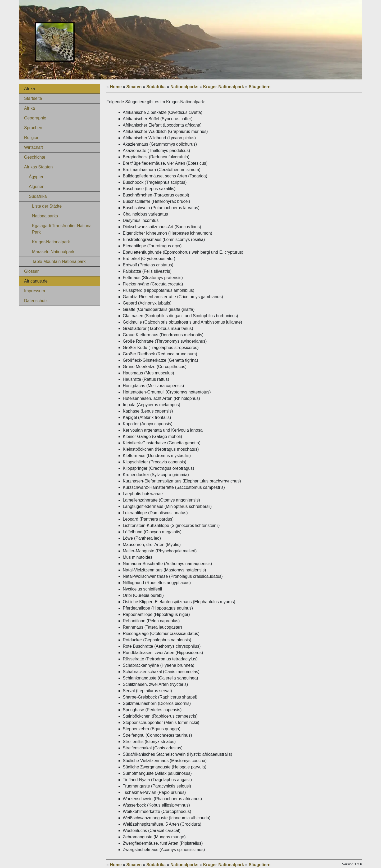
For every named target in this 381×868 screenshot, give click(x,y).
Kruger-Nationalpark (51, 242)
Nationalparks (45, 216)
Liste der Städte (47, 206)
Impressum (35, 291)
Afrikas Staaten (38, 167)
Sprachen (33, 128)
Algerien (37, 187)
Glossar (31, 271)
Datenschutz (36, 301)
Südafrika (38, 196)
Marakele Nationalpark (53, 252)
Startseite (33, 98)
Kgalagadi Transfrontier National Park (62, 229)
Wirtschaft (33, 147)
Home (116, 87)
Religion (32, 138)
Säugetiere (260, 87)
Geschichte (35, 157)
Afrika (30, 108)
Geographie (35, 118)
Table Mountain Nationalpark (59, 261)
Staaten (134, 87)
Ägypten (37, 177)
